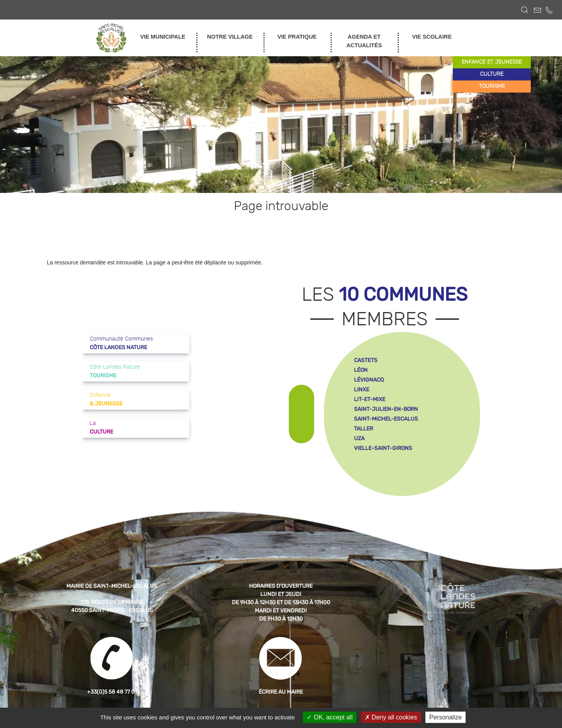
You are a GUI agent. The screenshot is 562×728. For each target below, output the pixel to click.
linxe (362, 390)
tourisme (492, 86)
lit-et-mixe (370, 399)
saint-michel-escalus (386, 419)
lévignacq (369, 380)
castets (366, 360)
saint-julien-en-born (386, 409)
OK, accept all (330, 717)
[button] (525, 10)
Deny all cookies (391, 717)
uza (359, 438)
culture (492, 74)
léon (361, 370)
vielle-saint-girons (383, 448)
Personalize (446, 717)
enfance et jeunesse (492, 62)
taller (364, 429)
